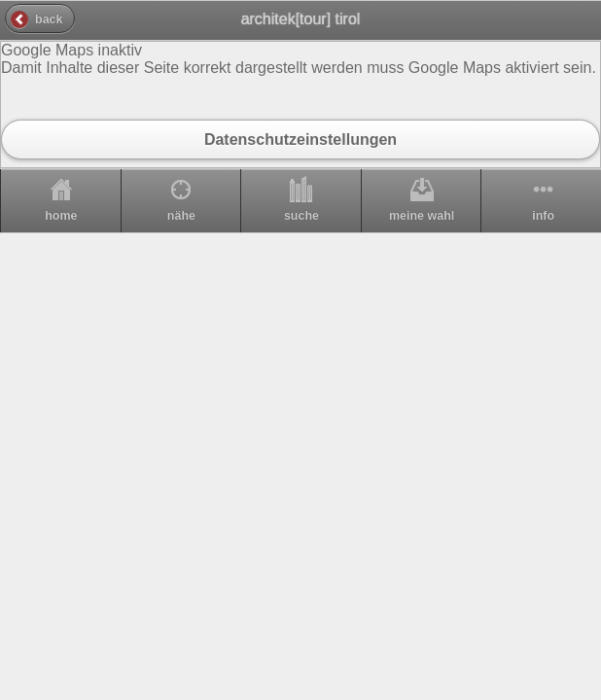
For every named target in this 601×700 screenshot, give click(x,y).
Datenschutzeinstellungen (300, 139)
